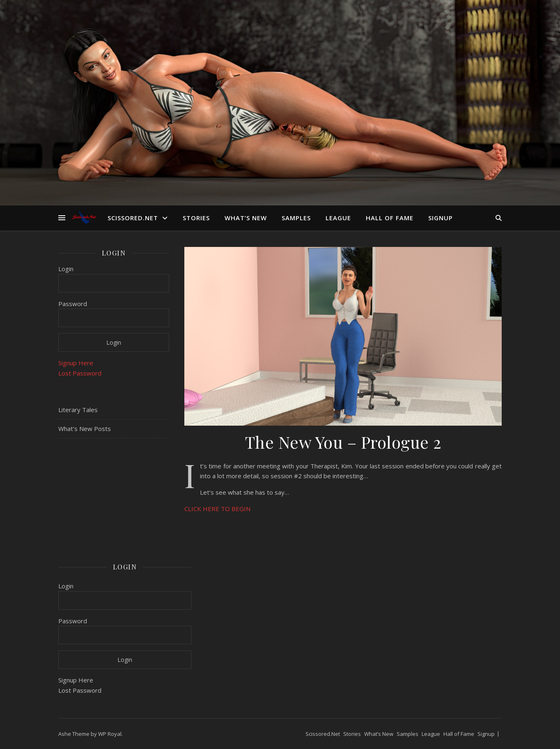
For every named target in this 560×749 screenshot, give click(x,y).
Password (73, 304)
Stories (196, 218)
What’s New (246, 218)
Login (66, 269)
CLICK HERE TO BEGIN (217, 509)
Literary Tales (78, 410)
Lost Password (80, 373)
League (338, 218)
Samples (296, 218)
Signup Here (76, 363)
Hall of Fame (390, 218)
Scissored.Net (133, 218)
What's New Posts (85, 429)
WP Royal (110, 734)
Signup (441, 218)
